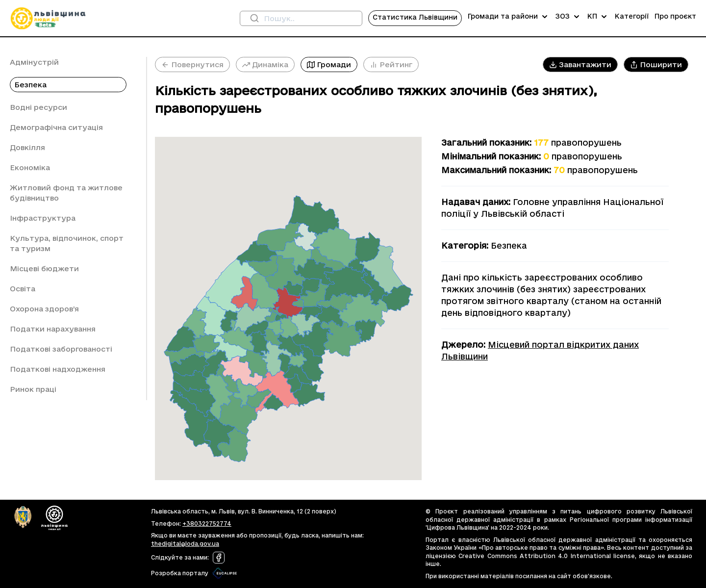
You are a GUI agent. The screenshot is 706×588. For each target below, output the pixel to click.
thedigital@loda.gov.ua (185, 544)
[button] (580, 64)
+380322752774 (207, 524)
